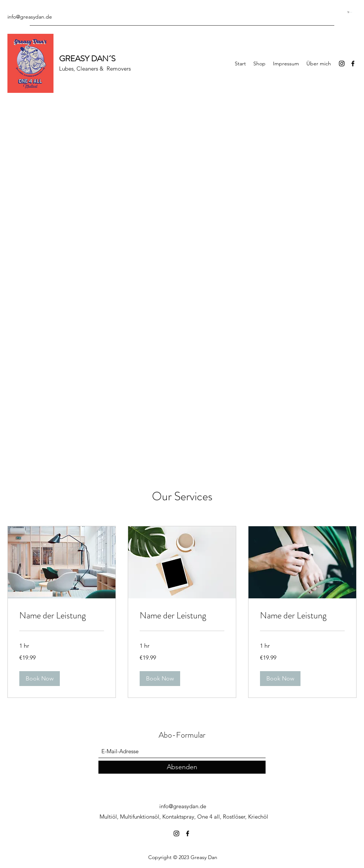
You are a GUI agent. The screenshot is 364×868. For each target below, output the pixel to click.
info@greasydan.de (30, 17)
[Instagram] (342, 64)
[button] (352, 12)
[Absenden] (182, 767)
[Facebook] (353, 64)
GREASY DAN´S (87, 58)
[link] (62, 616)
